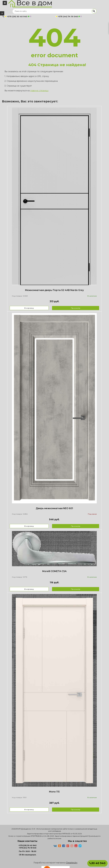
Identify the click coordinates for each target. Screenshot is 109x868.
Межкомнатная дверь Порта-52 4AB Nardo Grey (54, 290)
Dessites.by (72, 863)
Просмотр (76, 308)
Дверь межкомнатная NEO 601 (54, 508)
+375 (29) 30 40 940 (27, 845)
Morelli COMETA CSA (54, 571)
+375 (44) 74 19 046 (27, 848)
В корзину (29, 308)
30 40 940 (97, 863)
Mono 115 (54, 792)
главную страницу (39, 91)
